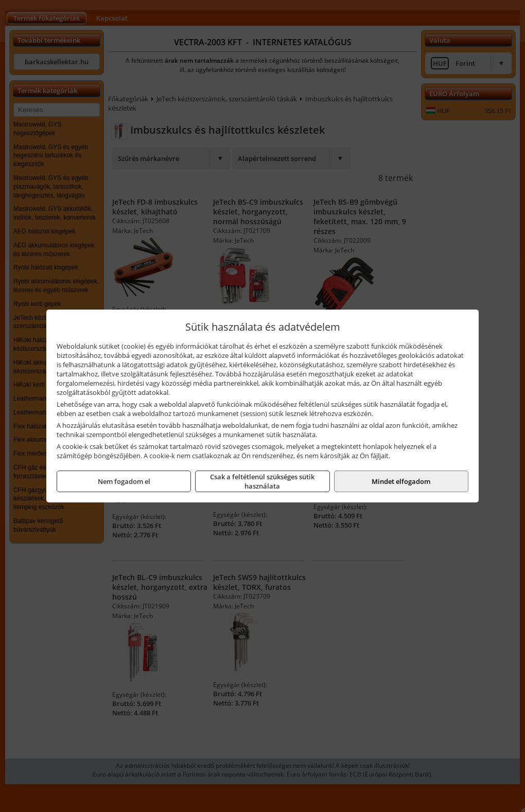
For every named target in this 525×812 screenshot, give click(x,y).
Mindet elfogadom (401, 481)
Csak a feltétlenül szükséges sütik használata (262, 481)
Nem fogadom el (124, 481)
